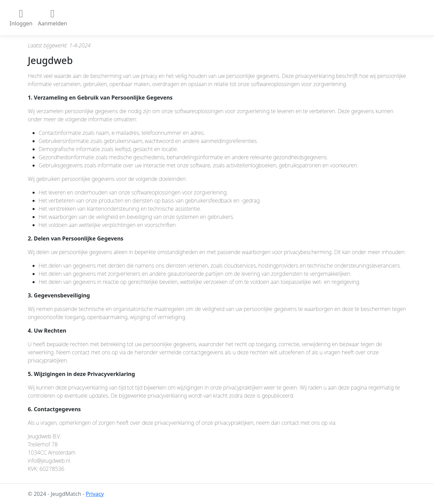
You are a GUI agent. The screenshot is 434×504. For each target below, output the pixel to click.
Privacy (95, 494)
